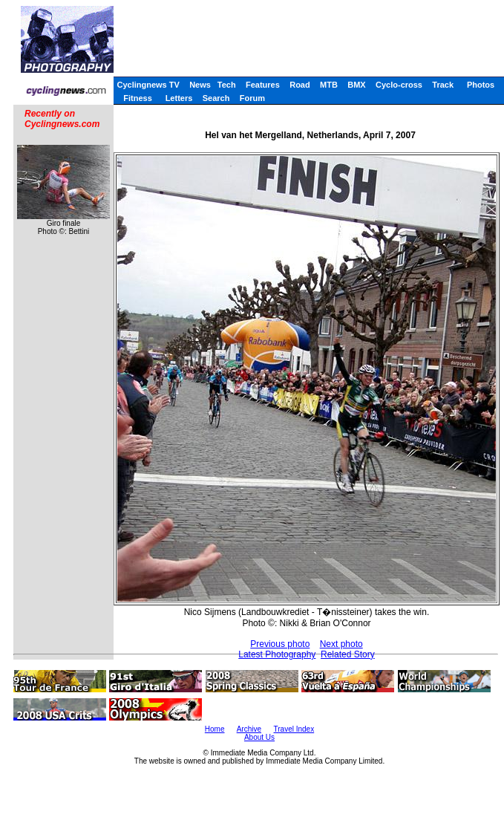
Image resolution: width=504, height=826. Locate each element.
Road (300, 85)
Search (216, 98)
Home (215, 729)
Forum (252, 98)
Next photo (341, 644)
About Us (259, 737)
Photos (481, 85)
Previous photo (280, 644)
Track (443, 85)
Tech (227, 85)
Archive (249, 729)
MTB (329, 85)
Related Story (348, 654)
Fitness (138, 98)
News (200, 85)
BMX (356, 85)
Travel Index (294, 729)
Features (263, 85)
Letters (179, 98)
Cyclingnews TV (148, 85)
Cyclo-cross (399, 85)
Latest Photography (277, 654)
